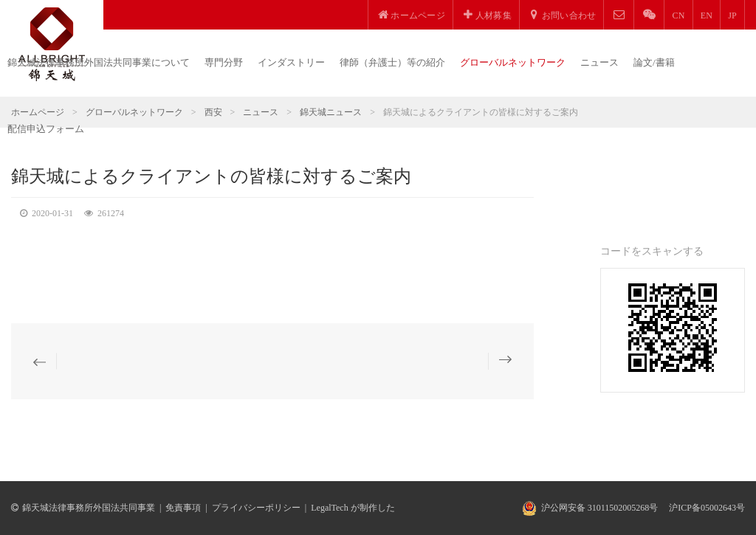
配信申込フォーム (46, 129)
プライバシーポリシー (256, 508)
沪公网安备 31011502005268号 (600, 508)
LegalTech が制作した (353, 508)
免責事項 (183, 508)
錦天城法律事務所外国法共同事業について (99, 62)
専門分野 (224, 62)
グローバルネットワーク (513, 62)
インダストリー (291, 62)
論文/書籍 (654, 62)
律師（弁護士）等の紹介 (392, 62)
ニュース (599, 62)
